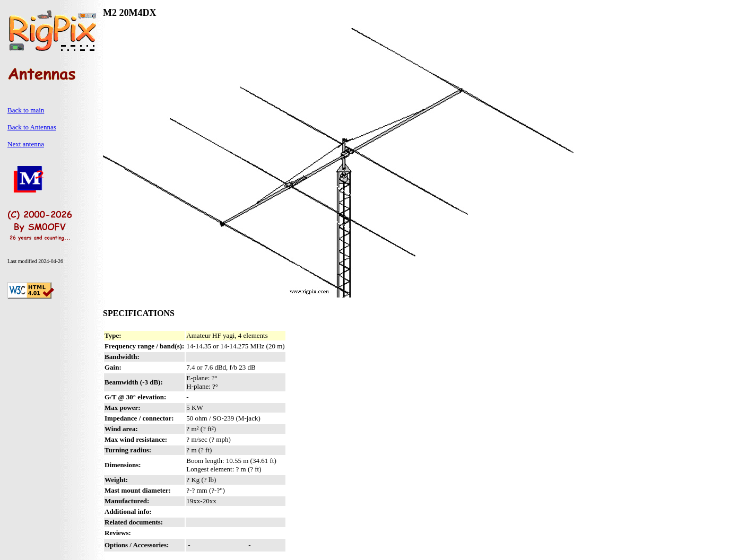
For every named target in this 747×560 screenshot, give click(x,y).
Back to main (26, 110)
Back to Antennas (32, 127)
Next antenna (26, 144)
